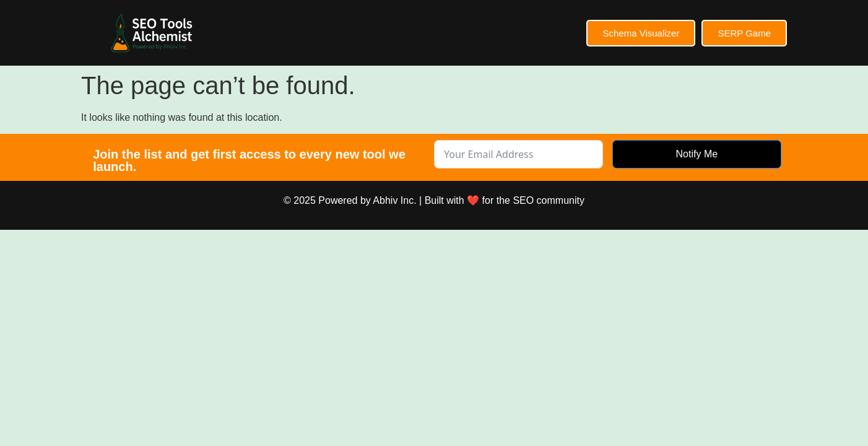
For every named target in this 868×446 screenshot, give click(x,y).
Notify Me (697, 154)
